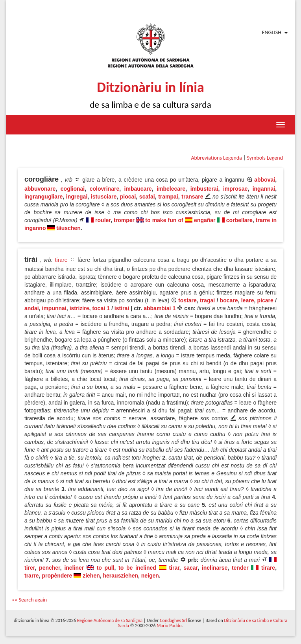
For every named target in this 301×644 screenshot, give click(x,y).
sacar (190, 568)
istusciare (104, 197)
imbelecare (171, 189)
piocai (128, 197)
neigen (150, 576)
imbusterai (204, 189)
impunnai (54, 308)
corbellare (239, 220)
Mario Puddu (169, 626)
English (272, 32)
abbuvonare (40, 189)
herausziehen (121, 576)
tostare (187, 300)
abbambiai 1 (160, 308)
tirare (61, 260)
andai (32, 308)
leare (248, 300)
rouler (103, 220)
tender (240, 568)
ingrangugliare (43, 197)
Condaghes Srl (173, 620)
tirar (174, 568)
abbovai (265, 180)
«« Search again (29, 600)
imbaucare (138, 189)
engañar (205, 220)
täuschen (68, 228)
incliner (74, 568)
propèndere (57, 576)
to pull (106, 568)
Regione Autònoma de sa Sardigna (110, 620)
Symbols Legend (265, 158)
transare (192, 197)
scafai (147, 197)
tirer (30, 568)
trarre (32, 576)
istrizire (79, 308)
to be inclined (137, 568)
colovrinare (104, 189)
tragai (207, 300)
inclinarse (215, 568)
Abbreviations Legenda (216, 158)
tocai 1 (101, 308)
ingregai (77, 197)
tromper (124, 220)
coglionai (73, 189)
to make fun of (164, 220)
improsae (235, 189)
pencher (50, 568)
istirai (122, 308)
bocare (229, 300)
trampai (168, 197)
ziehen (91, 576)
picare (265, 300)
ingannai (264, 189)
